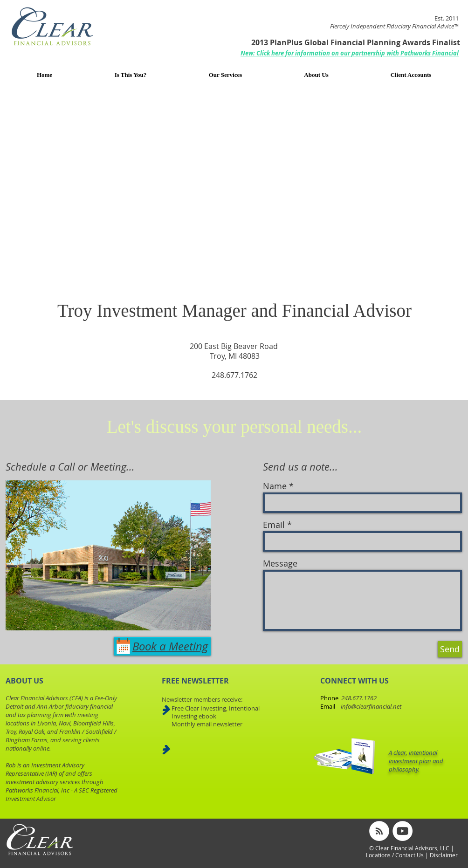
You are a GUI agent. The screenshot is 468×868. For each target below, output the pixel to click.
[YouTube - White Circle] (403, 831)
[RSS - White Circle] (379, 831)
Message (280, 563)
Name (275, 486)
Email (274, 525)
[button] (350, 53)
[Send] (450, 649)
